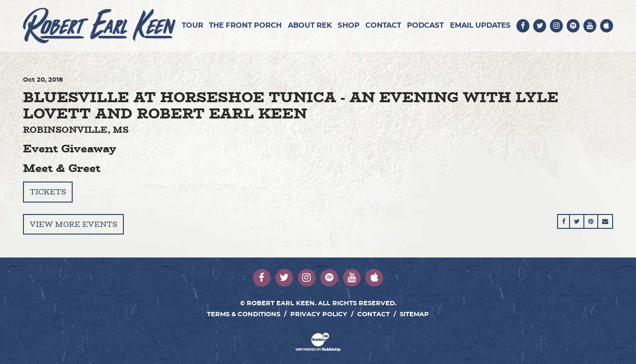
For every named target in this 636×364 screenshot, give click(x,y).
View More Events (73, 224)
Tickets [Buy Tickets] (48, 192)
